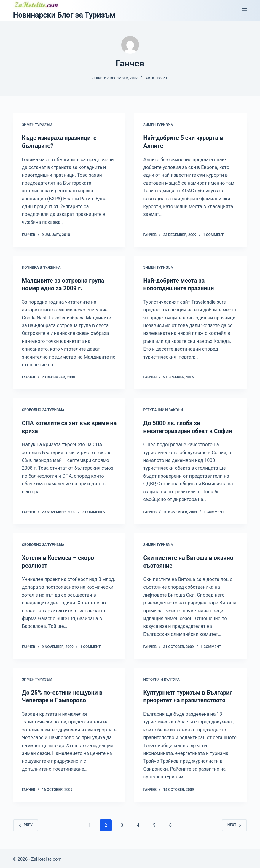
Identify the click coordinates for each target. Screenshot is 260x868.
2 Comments (94, 511)
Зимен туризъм (37, 125)
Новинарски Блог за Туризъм (64, 15)
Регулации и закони (163, 409)
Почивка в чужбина (41, 267)
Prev (26, 823)
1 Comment (213, 235)
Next (234, 823)
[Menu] (244, 10)
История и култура (161, 678)
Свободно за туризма (43, 409)
